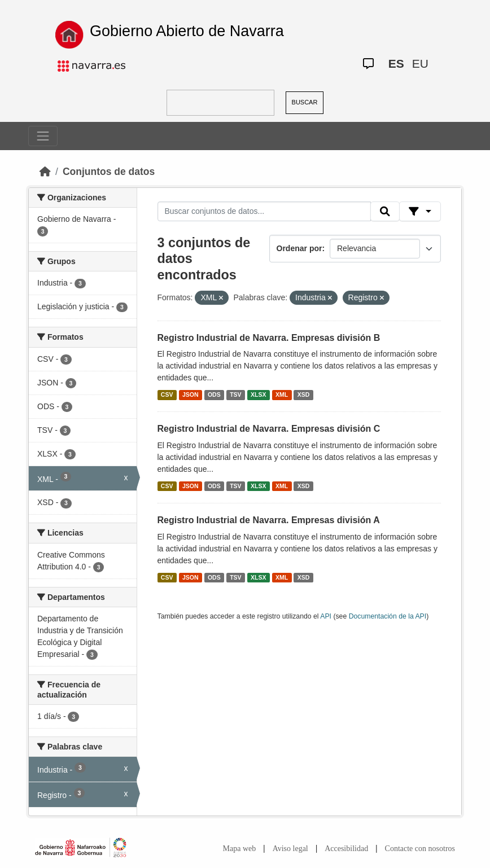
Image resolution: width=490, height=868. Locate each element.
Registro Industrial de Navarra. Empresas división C (269, 429)
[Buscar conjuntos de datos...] (264, 212)
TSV (235, 394)
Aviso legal (290, 849)
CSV (167, 394)
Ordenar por (299, 248)
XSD (304, 394)
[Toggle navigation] (43, 136)
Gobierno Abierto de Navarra (187, 31)
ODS (214, 394)
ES (396, 63)
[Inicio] (45, 172)
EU (420, 63)
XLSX (258, 394)
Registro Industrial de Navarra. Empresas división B (269, 338)
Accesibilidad (346, 849)
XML (282, 394)
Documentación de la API (388, 616)
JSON (191, 394)
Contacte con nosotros (420, 849)
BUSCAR (305, 102)
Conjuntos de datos (109, 172)
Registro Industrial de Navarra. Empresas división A (269, 520)
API (326, 616)
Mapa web (240, 849)
